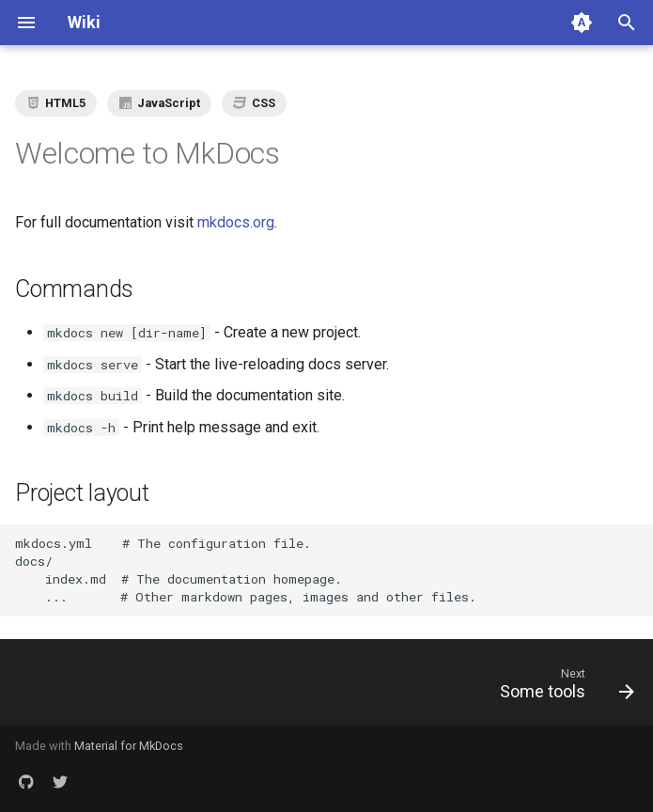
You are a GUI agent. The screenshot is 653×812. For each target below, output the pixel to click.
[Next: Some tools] (563, 688)
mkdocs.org (236, 222)
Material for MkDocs (129, 746)
